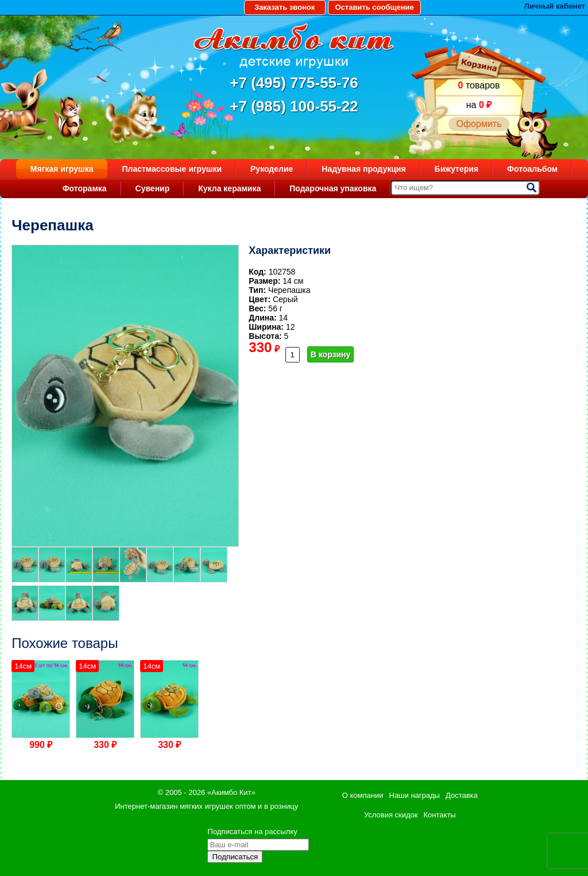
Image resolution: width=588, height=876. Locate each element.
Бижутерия (457, 169)
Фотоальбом (532, 169)
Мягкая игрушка (62, 169)
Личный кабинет (555, 6)
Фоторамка (85, 188)
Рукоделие (272, 169)
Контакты (440, 815)
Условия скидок (391, 815)
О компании (363, 795)
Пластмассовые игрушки (172, 169)
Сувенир (153, 188)
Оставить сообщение (374, 7)
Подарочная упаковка (333, 188)
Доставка (462, 795)
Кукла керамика (229, 188)
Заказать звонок (285, 7)
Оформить (479, 124)
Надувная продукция (363, 169)
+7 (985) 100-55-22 (294, 106)
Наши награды (415, 795)
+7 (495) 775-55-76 (294, 83)
